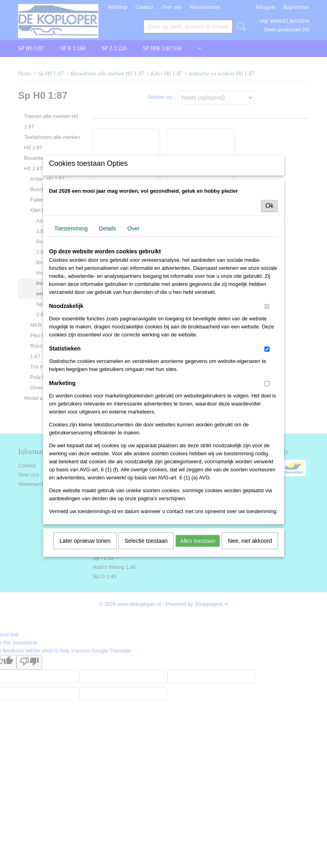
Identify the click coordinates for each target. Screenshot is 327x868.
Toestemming (71, 295)
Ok (270, 272)
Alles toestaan (198, 607)
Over (133, 295)
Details (107, 295)
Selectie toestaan (146, 607)
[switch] (267, 373)
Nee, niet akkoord (250, 607)
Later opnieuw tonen (85, 607)
